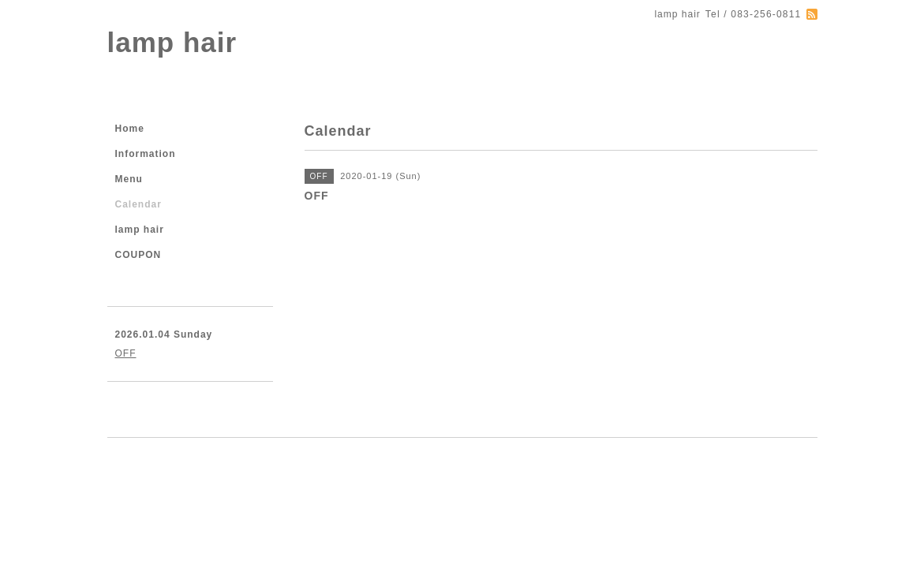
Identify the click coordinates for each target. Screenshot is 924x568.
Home (130, 129)
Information (146, 154)
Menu (129, 179)
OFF (126, 353)
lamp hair (172, 42)
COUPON (138, 255)
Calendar (138, 204)
